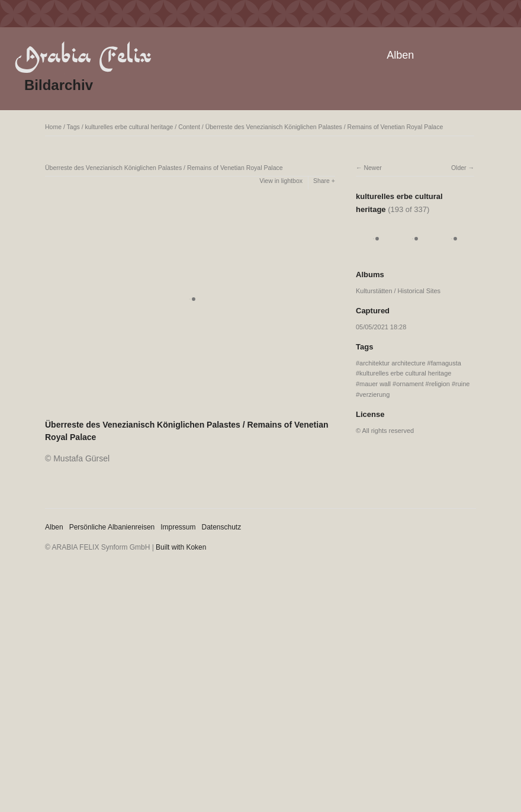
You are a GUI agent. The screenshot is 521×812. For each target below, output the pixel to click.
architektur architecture (392, 363)
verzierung (374, 394)
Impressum (178, 527)
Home (53, 127)
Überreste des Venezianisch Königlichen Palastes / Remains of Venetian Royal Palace (324, 127)
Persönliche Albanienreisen (112, 527)
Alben (400, 55)
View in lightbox (281, 181)
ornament (410, 384)
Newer (372, 168)
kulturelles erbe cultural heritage (129, 127)
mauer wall (375, 384)
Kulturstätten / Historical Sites (398, 291)
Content (189, 127)
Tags (73, 127)
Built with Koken (181, 547)
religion (440, 384)
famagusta (446, 363)
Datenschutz (222, 527)
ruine (462, 384)
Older (459, 168)
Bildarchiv (59, 85)
